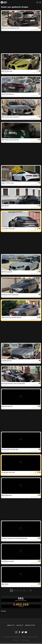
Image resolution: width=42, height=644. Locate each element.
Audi (3, 94)
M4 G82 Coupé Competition (12, 117)
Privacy (16, 640)
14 (31, 591)
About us (11, 625)
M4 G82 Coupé (8, 71)
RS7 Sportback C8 (9, 94)
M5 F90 (7, 584)
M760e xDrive (8, 495)
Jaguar (3, 183)
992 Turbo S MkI (10, 229)
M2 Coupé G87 (8, 272)
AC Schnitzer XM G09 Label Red (13, 318)
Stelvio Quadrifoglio (13, 295)
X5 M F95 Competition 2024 (12, 28)
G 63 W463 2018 (14, 450)
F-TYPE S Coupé (9, 183)
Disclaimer (25, 640)
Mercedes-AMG (6, 450)
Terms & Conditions (29, 637)
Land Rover (5, 538)
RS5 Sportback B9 (9, 561)
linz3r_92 (5, 30)
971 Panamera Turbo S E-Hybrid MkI (15, 384)
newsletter (30, 625)
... (27, 591)
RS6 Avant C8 (8, 361)
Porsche (4, 229)
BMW (3, 28)
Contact (20, 625)
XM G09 (7, 206)
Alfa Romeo (5, 295)
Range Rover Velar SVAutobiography (17, 538)
